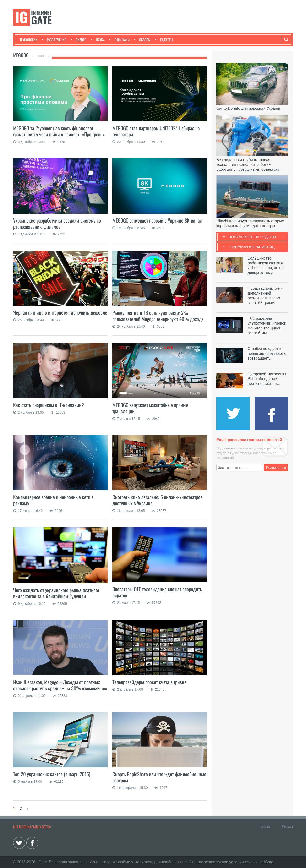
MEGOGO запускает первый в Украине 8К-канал (157, 220)
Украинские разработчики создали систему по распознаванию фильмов (57, 223)
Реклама (287, 826)
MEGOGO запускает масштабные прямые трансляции (150, 408)
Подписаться (276, 468)
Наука (98, 40)
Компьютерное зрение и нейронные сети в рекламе (53, 500)
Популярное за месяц (252, 247)
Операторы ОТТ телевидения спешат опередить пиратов (157, 592)
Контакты (265, 826)
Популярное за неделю (252, 237)
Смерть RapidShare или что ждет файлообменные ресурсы (159, 777)
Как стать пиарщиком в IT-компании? (49, 405)
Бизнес (79, 40)
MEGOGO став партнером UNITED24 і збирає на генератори (156, 131)
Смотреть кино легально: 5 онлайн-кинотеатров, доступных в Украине (158, 500)
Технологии (28, 40)
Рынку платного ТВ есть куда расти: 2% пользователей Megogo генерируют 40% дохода (158, 316)
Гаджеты (164, 40)
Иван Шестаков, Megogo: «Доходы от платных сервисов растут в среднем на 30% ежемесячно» (60, 685)
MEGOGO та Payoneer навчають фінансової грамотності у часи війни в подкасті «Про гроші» (59, 131)
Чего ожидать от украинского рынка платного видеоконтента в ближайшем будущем (56, 593)
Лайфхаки (120, 40)
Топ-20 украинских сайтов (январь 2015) (52, 774)
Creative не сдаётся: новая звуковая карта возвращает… (267, 353)
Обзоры (142, 40)
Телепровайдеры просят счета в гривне (149, 682)
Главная (43, 56)
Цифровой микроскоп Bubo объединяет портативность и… (267, 379)
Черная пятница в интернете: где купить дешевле (60, 312)
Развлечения (54, 40)
